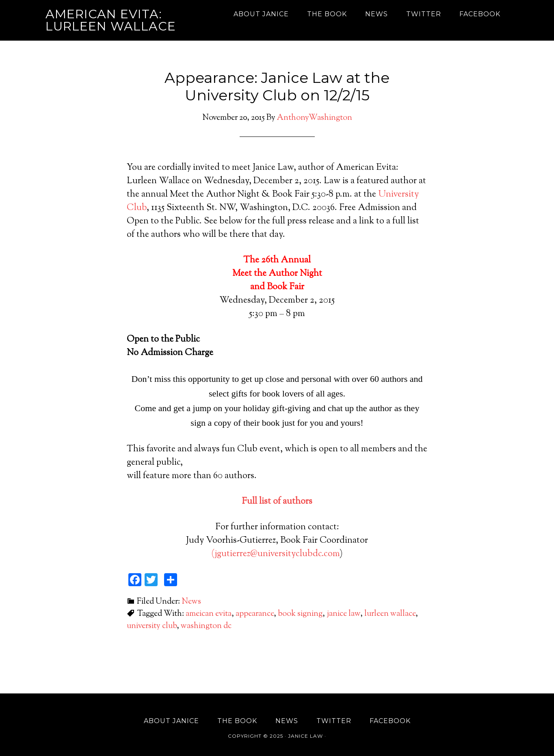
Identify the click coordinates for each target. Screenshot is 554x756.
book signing (300, 614)
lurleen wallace (390, 614)
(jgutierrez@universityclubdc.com (275, 554)
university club (152, 626)
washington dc (206, 626)
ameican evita (209, 614)
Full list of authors (277, 502)
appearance (255, 614)
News (191, 602)
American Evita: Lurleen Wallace (111, 20)
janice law (343, 614)
